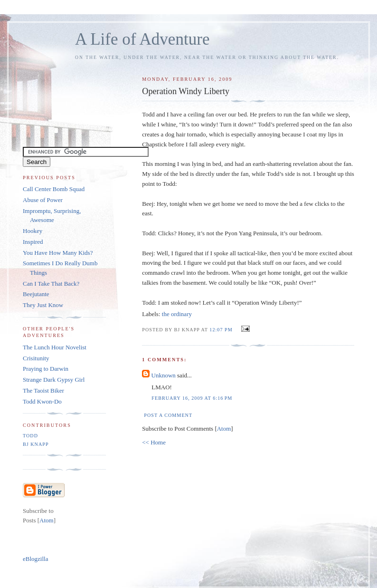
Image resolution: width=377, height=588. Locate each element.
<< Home (154, 442)
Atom (224, 429)
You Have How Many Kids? (58, 253)
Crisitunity (36, 358)
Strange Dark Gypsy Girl (54, 380)
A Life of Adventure (142, 39)
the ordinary (177, 314)
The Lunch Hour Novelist (55, 347)
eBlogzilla (35, 559)
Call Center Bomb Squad (54, 189)
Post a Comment (168, 415)
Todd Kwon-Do (42, 401)
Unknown (164, 375)
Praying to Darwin (46, 369)
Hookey (33, 231)
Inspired (33, 242)
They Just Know (43, 305)
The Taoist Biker (43, 390)
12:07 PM (222, 330)
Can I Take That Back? (51, 284)
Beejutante (36, 294)
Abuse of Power (43, 200)
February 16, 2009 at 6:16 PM (192, 398)
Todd (30, 436)
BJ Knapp (36, 444)
